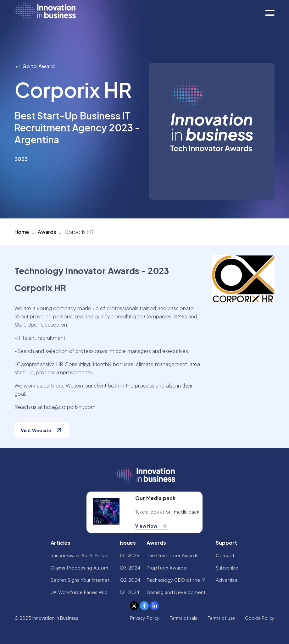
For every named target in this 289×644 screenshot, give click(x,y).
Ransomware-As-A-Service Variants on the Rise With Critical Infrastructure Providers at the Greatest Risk (82, 555)
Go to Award (35, 66)
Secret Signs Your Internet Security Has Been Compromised (82, 580)
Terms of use (221, 618)
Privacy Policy (145, 618)
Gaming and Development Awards (178, 592)
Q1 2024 (129, 592)
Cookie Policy (260, 618)
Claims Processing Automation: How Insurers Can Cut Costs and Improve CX (82, 567)
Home (22, 232)
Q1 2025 (129, 555)
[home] (45, 13)
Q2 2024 (130, 580)
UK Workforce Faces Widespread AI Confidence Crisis (82, 592)
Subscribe (227, 567)
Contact (225, 555)
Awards (47, 232)
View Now (152, 526)
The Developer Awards (173, 555)
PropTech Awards (166, 567)
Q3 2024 (130, 567)
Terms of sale (184, 618)
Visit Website (42, 430)
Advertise (227, 580)
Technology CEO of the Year (178, 580)
